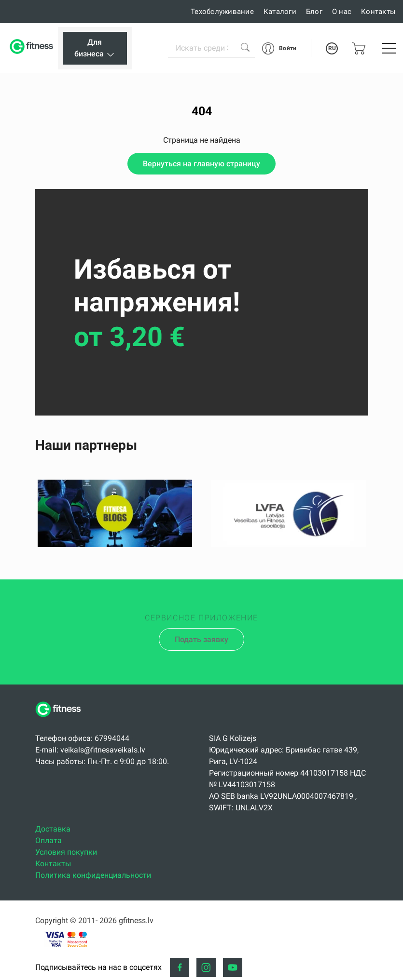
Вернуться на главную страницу (201, 164)
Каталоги (280, 12)
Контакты (378, 12)
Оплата (49, 840)
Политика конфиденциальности (93, 875)
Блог (314, 12)
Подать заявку (201, 639)
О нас (342, 12)
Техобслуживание (222, 12)
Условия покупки (66, 852)
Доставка (53, 829)
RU (332, 48)
